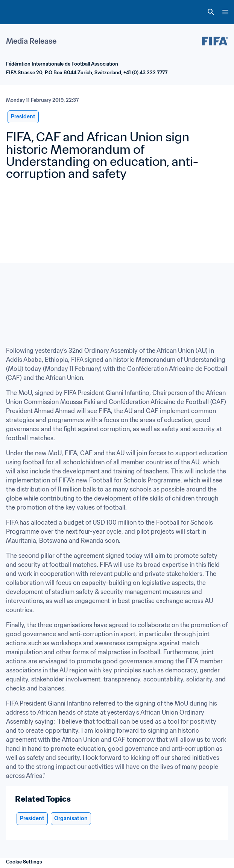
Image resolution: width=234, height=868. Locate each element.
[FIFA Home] (20, 12)
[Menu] (225, 12)
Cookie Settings (24, 862)
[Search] (211, 12)
